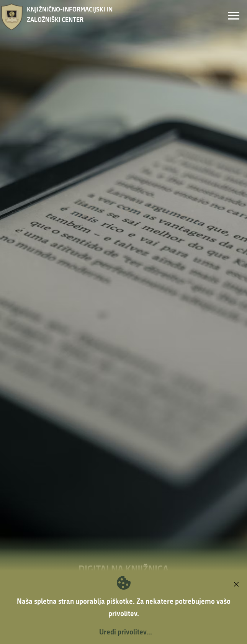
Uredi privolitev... (126, 632)
